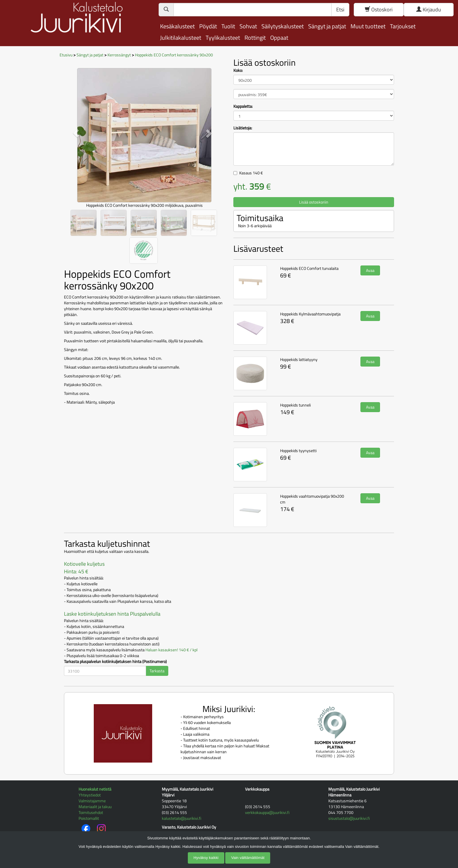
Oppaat (279, 38)
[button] (76, 133)
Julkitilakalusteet (181, 38)
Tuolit (228, 26)
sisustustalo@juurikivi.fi (349, 818)
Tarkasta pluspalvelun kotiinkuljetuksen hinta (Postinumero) (115, 662)
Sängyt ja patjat (327, 26)
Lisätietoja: (243, 128)
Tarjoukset (403, 26)
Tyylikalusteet (223, 38)
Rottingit (255, 38)
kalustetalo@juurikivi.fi (182, 818)
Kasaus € (251, 173)
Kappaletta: (243, 106)
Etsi (340, 9)
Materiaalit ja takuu (95, 807)
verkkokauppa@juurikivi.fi (267, 812)
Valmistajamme (92, 801)
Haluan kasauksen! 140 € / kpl (171, 650)
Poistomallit (89, 818)
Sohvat (248, 26)
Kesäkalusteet (177, 26)
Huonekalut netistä (95, 789)
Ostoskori (379, 9)
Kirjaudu (429, 9)
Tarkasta (157, 671)
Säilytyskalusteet (283, 26)
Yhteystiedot (90, 795)
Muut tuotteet (368, 26)
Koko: (238, 70)
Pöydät (208, 26)
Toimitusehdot (91, 812)
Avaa (370, 270)
